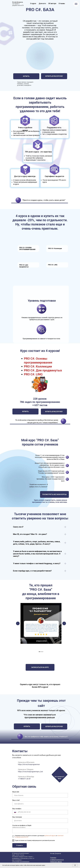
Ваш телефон (17, 809)
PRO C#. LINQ (53, 265)
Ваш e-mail (16, 800)
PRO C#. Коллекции (55, 248)
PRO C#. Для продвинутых (43, 370)
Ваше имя (16, 792)
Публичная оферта (56, 862)
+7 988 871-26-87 (24, 779)
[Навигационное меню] (76, 4)
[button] (59, 774)
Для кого (42, 3)
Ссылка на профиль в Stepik (22, 825)
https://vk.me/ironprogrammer (29, 764)
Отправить (20, 845)
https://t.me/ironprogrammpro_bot (30, 772)
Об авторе (52, 3)
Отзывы (62, 3)
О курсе (33, 3)
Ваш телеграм (17, 817)
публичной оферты (50, 836)
